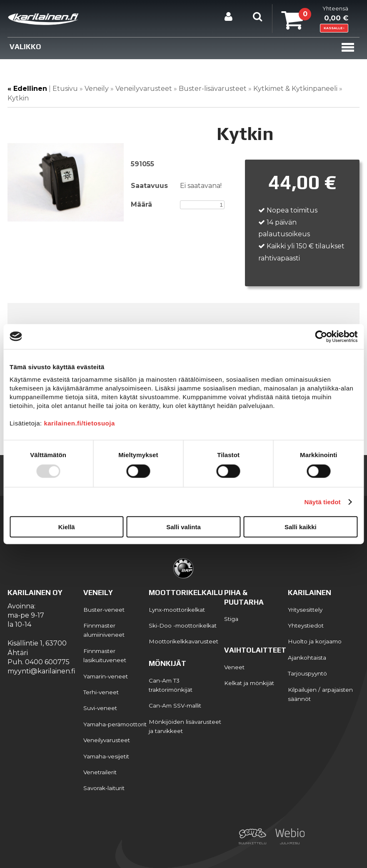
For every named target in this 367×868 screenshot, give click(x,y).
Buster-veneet (104, 610)
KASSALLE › (334, 28)
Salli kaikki (301, 527)
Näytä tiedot (323, 502)
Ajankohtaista (307, 658)
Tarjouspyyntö (307, 673)
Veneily (97, 89)
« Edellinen (27, 89)
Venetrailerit (100, 772)
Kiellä (67, 527)
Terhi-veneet (101, 692)
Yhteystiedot (306, 625)
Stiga (231, 619)
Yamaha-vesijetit (106, 756)
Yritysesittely (305, 610)
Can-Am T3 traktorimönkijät (171, 685)
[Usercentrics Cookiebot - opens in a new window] (321, 336)
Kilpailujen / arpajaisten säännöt (320, 694)
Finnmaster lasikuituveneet (105, 655)
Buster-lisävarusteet (213, 89)
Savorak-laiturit (104, 788)
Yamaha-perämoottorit (115, 724)
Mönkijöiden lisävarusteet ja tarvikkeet (185, 726)
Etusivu (65, 89)
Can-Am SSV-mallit (175, 705)
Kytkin (18, 98)
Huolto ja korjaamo (315, 641)
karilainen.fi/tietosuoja (79, 423)
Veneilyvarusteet (145, 89)
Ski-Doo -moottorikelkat (183, 625)
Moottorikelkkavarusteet (183, 641)
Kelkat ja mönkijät (249, 683)
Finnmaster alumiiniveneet (104, 630)
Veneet (234, 667)
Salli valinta (183, 527)
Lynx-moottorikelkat (177, 610)
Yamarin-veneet (106, 676)
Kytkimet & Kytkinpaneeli (295, 89)
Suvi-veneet (100, 708)
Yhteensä (315, 14)
